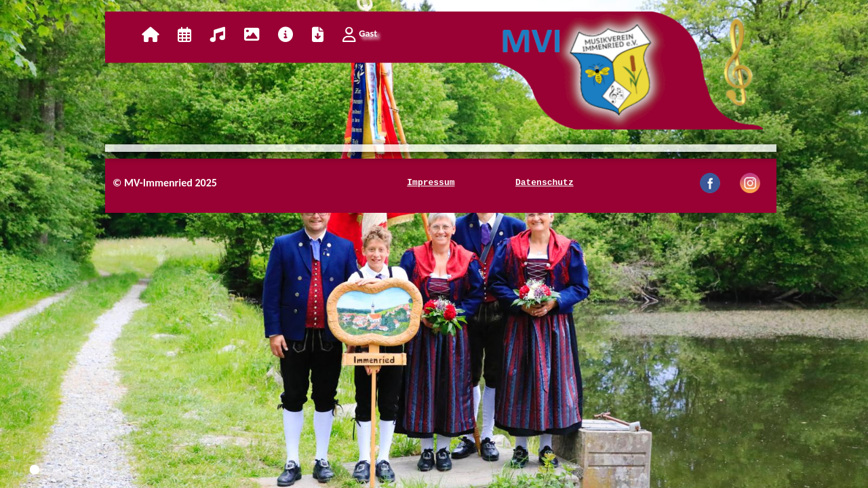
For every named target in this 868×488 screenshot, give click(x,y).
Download (318, 34)
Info (285, 34)
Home (150, 34)
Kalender (184, 34)
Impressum (431, 183)
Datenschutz (545, 183)
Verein (218, 34)
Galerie (252, 34)
